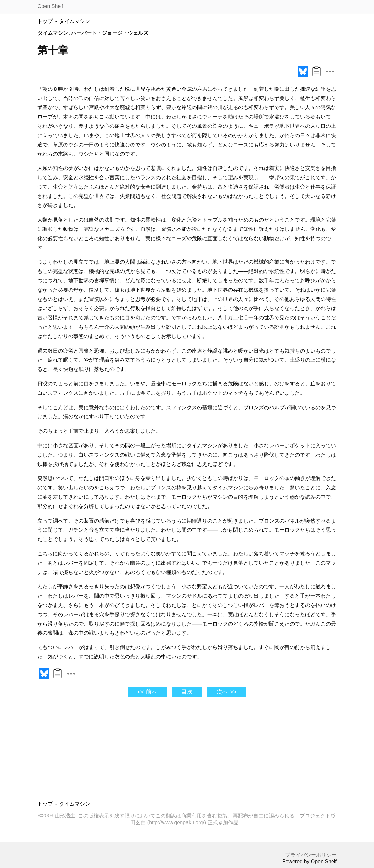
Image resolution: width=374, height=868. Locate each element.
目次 (187, 692)
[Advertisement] (129, 750)
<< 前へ (147, 692)
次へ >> (226, 692)
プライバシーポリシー (311, 855)
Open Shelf (50, 6)
